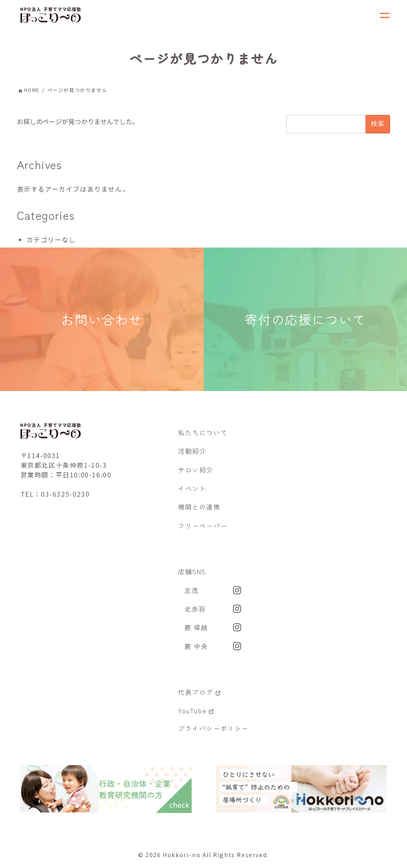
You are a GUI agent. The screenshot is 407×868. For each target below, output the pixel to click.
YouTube (196, 714)
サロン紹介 (196, 473)
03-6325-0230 (65, 498)
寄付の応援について (306, 321)
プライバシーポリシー (213, 732)
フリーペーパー (203, 529)
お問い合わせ (102, 321)
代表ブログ (199, 696)
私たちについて (203, 436)
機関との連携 (199, 511)
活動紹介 (192, 454)
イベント (192, 492)
